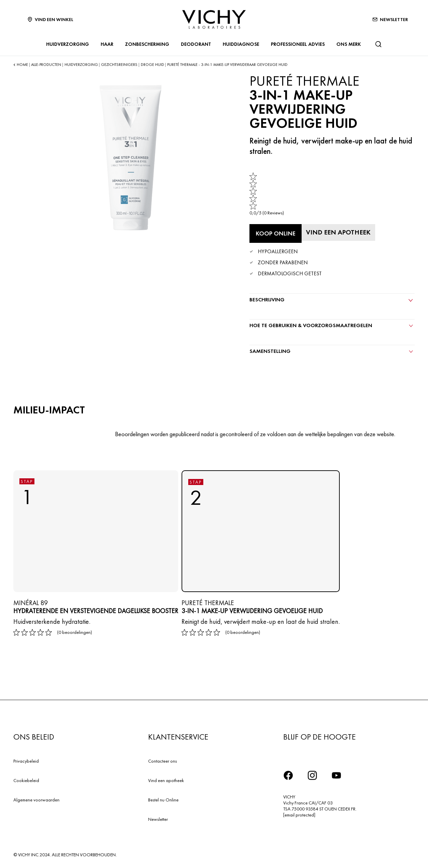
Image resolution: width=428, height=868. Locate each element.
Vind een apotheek (166, 780)
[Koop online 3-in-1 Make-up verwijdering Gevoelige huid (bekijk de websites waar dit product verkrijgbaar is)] (276, 233)
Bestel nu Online (163, 800)
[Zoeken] (378, 44)
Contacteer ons (163, 761)
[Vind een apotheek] (338, 232)
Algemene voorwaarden (36, 800)
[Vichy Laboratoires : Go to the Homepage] (214, 19)
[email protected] (299, 815)
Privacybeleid (26, 761)
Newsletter (158, 819)
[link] (267, 194)
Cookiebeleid (26, 780)
